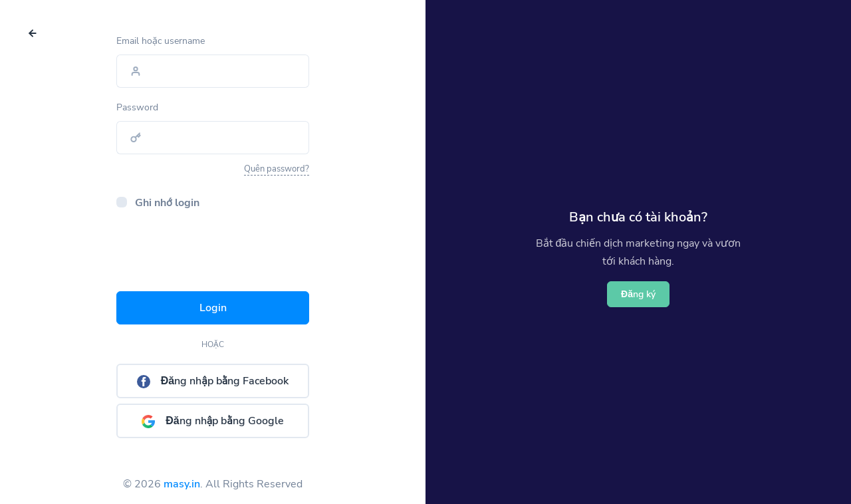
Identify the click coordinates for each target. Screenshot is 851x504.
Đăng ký (638, 294)
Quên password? (277, 169)
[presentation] (217, 255)
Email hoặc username (161, 41)
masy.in (182, 484)
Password (137, 107)
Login (213, 308)
